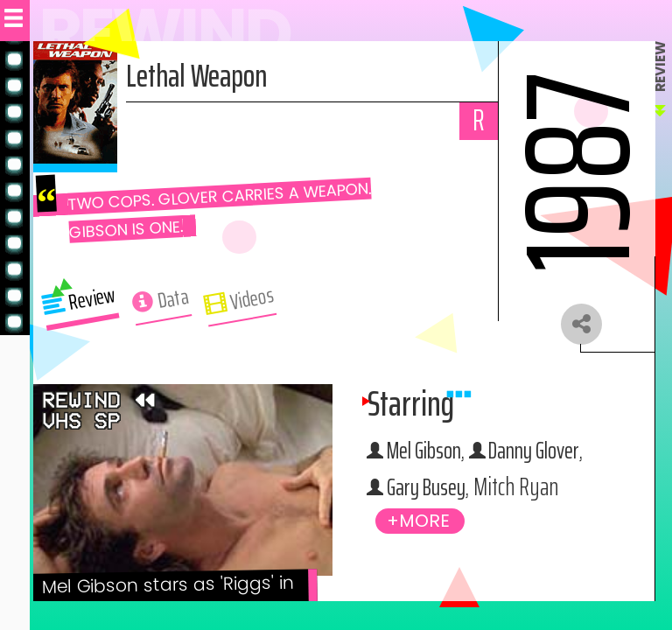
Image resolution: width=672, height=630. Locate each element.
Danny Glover (547, 453)
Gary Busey (430, 490)
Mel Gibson (429, 453)
